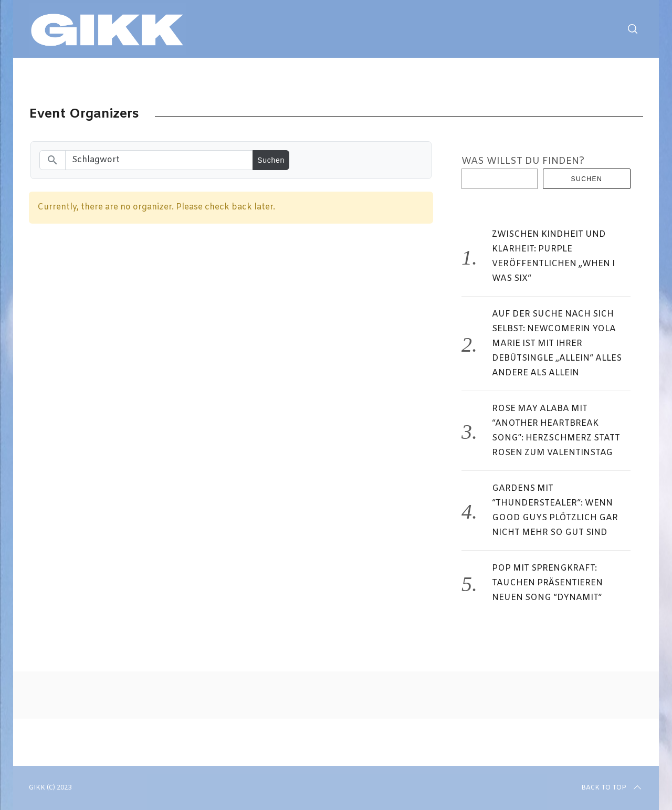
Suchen (587, 179)
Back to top (612, 788)
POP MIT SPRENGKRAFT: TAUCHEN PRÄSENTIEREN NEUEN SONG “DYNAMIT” (547, 583)
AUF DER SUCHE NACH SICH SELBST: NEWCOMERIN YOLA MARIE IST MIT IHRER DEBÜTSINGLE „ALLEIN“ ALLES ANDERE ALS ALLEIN (557, 344)
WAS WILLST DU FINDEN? (523, 161)
